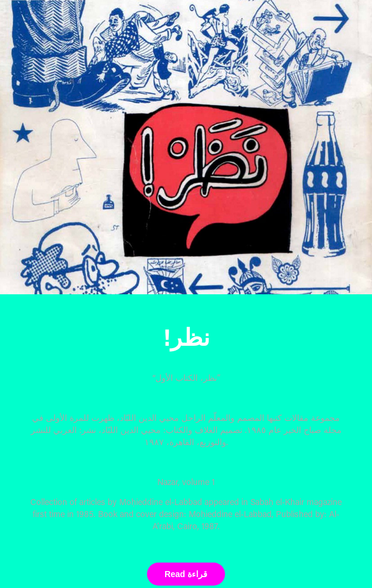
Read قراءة (186, 574)
